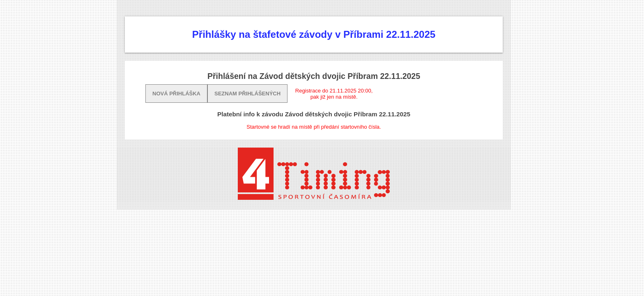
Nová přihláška (176, 94)
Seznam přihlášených (247, 94)
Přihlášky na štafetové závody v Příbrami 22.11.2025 (314, 34)
